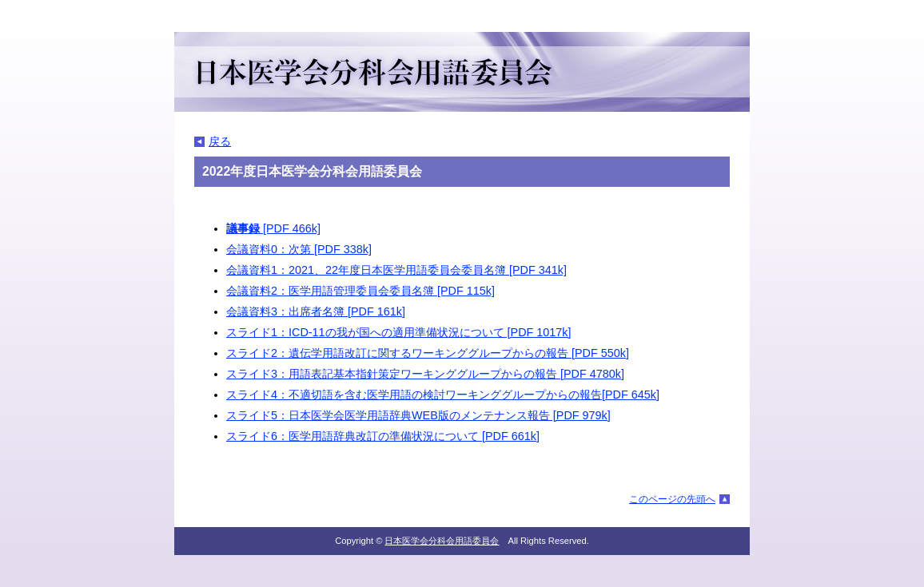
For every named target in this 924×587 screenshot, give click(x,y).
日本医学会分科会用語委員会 (442, 541)
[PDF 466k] (273, 228)
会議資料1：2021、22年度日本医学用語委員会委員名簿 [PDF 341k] (396, 270)
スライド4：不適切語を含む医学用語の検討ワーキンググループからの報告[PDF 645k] (443, 395)
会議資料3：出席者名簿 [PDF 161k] (316, 311)
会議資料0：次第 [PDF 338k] (299, 249)
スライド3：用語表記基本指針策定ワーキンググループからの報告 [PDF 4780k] (425, 374)
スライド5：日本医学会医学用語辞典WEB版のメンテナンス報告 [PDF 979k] (418, 415)
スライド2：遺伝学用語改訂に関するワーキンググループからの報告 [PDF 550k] (428, 353)
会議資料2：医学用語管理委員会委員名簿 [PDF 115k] (360, 291)
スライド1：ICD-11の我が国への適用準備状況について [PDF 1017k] (399, 332)
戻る (220, 141)
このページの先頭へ (672, 499)
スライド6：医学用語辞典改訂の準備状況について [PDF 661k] (383, 436)
